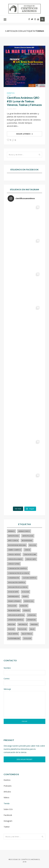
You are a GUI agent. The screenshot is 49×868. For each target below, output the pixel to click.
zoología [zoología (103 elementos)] (27, 638)
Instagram (8, 821)
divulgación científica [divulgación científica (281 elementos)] (17, 583)
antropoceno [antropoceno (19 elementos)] (13, 536)
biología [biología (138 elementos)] (33, 545)
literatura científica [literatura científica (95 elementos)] (16, 620)
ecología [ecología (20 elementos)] (25, 592)
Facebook (8, 815)
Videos (6, 797)
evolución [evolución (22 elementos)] (12, 606)
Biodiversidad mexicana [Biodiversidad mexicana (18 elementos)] (17, 545)
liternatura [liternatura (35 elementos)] (31, 620)
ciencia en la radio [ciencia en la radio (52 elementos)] (15, 559)
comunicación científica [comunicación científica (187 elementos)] (17, 569)
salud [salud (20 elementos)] (32, 629)
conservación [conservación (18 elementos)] (14, 578)
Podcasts (8, 786)
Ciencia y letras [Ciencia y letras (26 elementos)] (14, 564)
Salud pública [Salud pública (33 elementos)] (27, 634)
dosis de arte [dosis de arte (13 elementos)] (13, 592)
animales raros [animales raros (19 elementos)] (24, 531)
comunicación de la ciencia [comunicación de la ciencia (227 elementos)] (19, 573)
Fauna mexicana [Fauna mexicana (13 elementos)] (14, 610)
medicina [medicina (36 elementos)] (11, 624)
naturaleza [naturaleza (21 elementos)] (23, 624)
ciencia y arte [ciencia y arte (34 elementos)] (31, 559)
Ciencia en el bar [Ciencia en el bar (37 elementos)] (30, 555)
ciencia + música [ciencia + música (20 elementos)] (14, 555)
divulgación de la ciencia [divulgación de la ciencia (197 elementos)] (18, 587)
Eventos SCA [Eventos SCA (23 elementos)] (29, 601)
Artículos (7, 792)
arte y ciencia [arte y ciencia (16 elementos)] (13, 541)
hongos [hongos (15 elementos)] (27, 610)
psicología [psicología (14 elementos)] (22, 629)
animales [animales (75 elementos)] (11, 531)
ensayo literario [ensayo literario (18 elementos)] (14, 601)
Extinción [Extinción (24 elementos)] (24, 606)
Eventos (11, 93)
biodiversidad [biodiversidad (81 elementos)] (27, 541)
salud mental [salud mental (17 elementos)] (13, 634)
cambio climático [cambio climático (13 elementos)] (15, 550)
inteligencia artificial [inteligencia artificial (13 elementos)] (16, 615)
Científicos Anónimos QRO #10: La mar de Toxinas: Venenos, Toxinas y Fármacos (24, 101)
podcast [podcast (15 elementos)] (11, 629)
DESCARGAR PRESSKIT (25, 759)
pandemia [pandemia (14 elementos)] (34, 624)
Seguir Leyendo (23, 134)
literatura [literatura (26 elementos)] (32, 615)
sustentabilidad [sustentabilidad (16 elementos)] (14, 638)
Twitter (7, 827)
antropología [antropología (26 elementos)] (28, 536)
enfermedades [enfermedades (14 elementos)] (14, 596)
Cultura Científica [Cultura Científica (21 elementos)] (29, 578)
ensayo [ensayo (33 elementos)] (25, 596)
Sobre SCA (8, 809)
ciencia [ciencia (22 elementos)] (27, 550)
